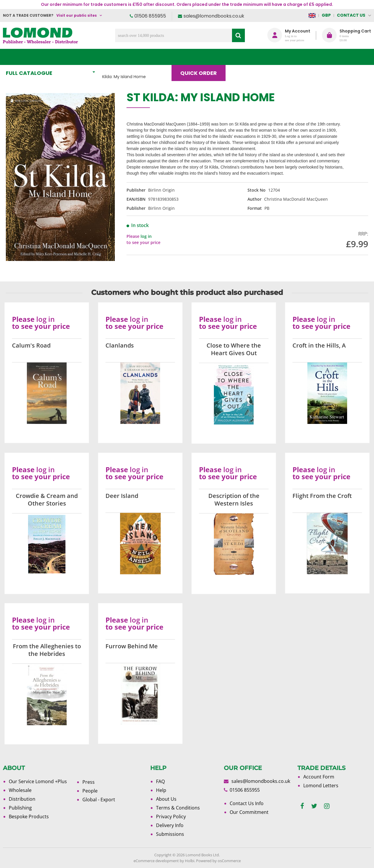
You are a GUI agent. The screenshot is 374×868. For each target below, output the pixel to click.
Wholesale (20, 790)
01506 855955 (150, 16)
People (90, 791)
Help (161, 790)
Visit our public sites (77, 15)
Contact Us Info (247, 803)
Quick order (201, 57)
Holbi (190, 861)
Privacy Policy (171, 817)
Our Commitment (249, 812)
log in (146, 236)
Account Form (319, 777)
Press (89, 782)
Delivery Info (170, 825)
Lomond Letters (321, 786)
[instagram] (327, 806)
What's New (130, 57)
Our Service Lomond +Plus (38, 781)
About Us (283, 57)
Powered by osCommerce (218, 861)
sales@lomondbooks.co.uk (214, 16)
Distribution (22, 799)
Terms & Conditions (178, 808)
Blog (244, 57)
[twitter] (314, 806)
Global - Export (99, 800)
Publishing (20, 808)
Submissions (170, 834)
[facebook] (302, 806)
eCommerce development (156, 861)
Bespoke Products (29, 817)
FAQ (160, 781)
